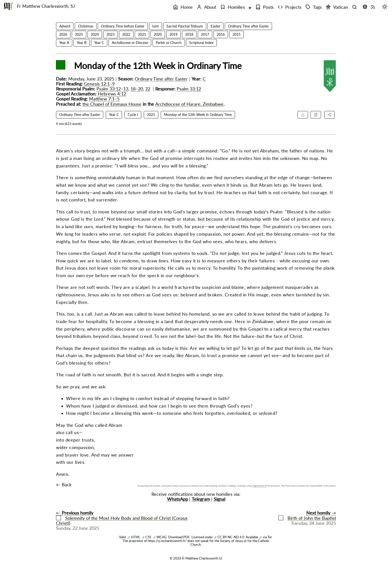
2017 (205, 34)
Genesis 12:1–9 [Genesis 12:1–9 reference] (99, 84)
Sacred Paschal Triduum (185, 26)
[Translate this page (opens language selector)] (365, 7)
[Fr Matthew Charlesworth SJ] (8, 6)
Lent (155, 26)
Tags (314, 7)
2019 (173, 34)
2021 (142, 34)
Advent (65, 26)
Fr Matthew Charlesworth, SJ (46, 6)
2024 (95, 34)
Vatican (337, 7)
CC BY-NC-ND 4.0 (229, 537)
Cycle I (133, 115)
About (206, 7)
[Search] (356, 7)
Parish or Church (169, 43)
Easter (215, 26)
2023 (110, 34)
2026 (63, 34)
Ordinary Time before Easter (123, 26)
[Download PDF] (303, 115)
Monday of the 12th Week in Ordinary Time (198, 115)
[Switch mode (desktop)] (386, 7)
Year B (82, 43)
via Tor (265, 537)
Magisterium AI (259, 486)
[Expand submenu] (250, 7)
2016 (221, 34)
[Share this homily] (329, 115)
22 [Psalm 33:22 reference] (148, 89)
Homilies (233, 7)
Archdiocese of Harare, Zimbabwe (189, 104)
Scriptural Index (201, 43)
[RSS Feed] (374, 7)
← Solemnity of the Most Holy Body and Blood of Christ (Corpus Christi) (122, 518)
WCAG (160, 537)
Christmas (86, 26)
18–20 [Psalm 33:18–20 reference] (137, 89)
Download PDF (179, 537)
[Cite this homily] (316, 115)
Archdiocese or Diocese (130, 43)
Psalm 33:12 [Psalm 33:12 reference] (189, 89)
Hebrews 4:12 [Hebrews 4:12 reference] (112, 94)
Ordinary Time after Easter (248, 26)
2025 (79, 34)
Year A (64, 43)
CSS (146, 537)
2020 (158, 34)
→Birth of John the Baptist (307, 516)
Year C (99, 43)
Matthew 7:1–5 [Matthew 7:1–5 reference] (104, 99)
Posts (265, 7)
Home (183, 7)
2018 (189, 34)
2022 (126, 34)
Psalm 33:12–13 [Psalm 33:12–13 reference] (112, 89)
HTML (134, 537)
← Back (64, 485)
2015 (236, 34)
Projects (290, 7)
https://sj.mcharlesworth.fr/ (167, 541)
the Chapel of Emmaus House (112, 104)
